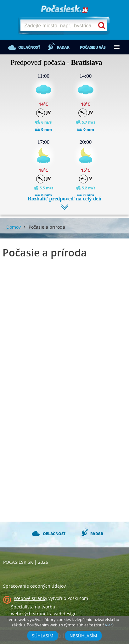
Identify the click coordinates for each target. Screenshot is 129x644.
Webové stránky (31, 598)
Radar (63, 47)
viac (109, 625)
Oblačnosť (29, 47)
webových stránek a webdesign (44, 614)
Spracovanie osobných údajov (34, 586)
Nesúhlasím (83, 636)
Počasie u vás (93, 47)
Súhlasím (43, 636)
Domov (14, 227)
